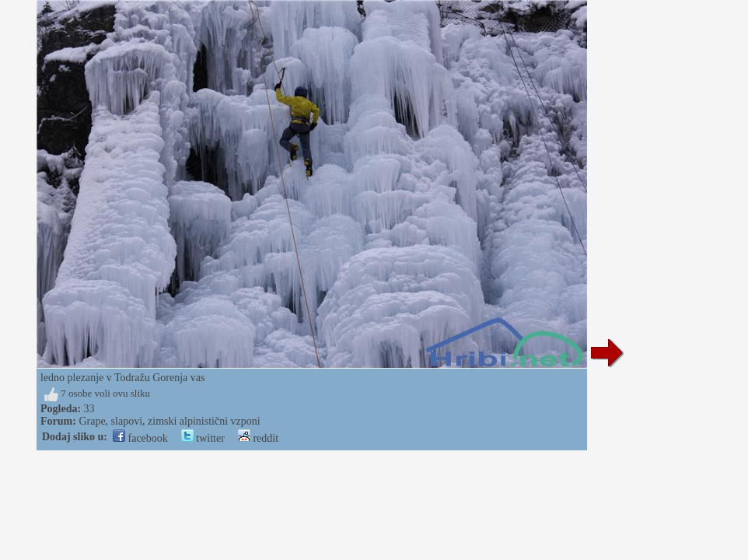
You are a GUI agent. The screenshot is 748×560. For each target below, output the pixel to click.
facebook (140, 438)
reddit (258, 438)
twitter (203, 438)
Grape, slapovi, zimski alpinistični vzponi (169, 421)
